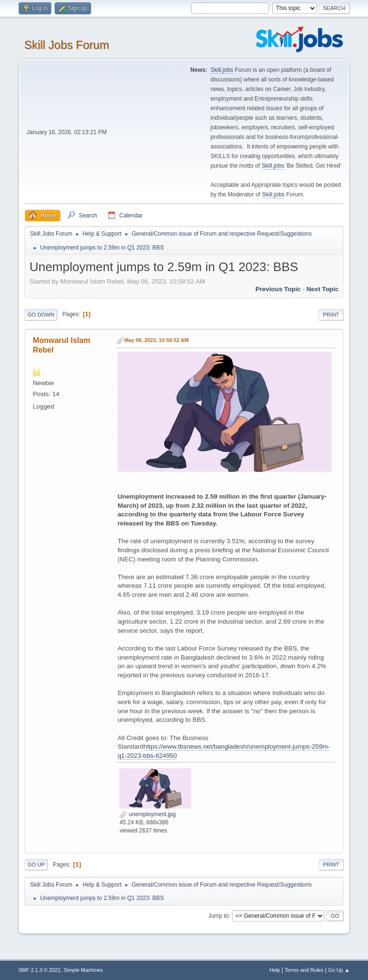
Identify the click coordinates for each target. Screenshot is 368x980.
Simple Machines (83, 970)
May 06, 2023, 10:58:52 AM (156, 340)
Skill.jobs (222, 70)
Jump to (219, 915)
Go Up (36, 865)
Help (275, 970)
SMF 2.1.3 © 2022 (39, 970)
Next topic (322, 289)
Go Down (41, 315)
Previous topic (278, 289)
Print (331, 315)
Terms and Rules (304, 970)
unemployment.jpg (147, 814)
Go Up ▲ (339, 970)
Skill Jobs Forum (66, 45)
